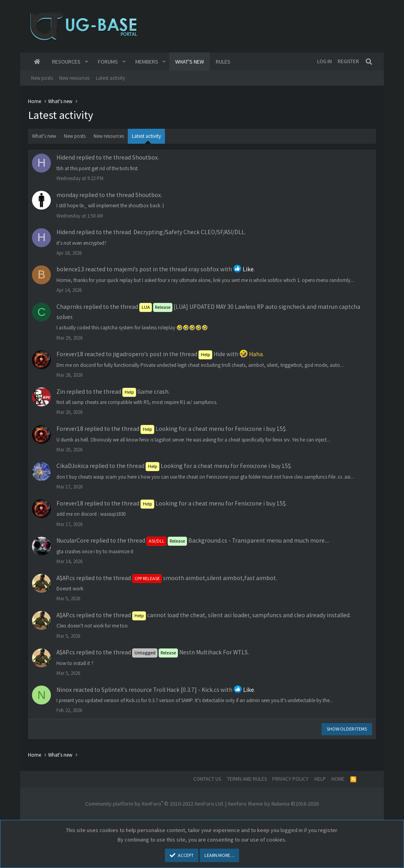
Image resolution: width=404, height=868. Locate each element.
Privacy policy (290, 779)
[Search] (369, 62)
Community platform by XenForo (155, 804)
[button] (87, 62)
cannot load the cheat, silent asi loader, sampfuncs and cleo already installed (241, 615)
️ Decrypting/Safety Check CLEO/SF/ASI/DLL (188, 232)
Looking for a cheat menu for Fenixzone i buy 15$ (213, 429)
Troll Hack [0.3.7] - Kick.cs (186, 690)
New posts (42, 78)
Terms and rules (247, 779)
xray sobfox (204, 269)
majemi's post (133, 269)
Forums (108, 62)
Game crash (145, 392)
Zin (61, 392)
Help (320, 779)
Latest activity (110, 78)
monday (67, 195)
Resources (66, 62)
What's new (190, 62)
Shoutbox (145, 157)
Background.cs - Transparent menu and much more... (237, 540)
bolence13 (70, 269)
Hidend (66, 157)
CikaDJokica (72, 466)
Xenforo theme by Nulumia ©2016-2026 (273, 804)
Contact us (207, 779)
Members (147, 62)
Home (37, 62)
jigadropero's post (137, 354)
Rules (223, 62)
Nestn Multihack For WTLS (190, 652)
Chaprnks (69, 307)
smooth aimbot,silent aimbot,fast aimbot (204, 578)
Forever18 (70, 354)
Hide (212, 354)
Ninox (64, 690)
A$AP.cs (66, 578)
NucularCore (73, 540)
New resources (74, 78)
